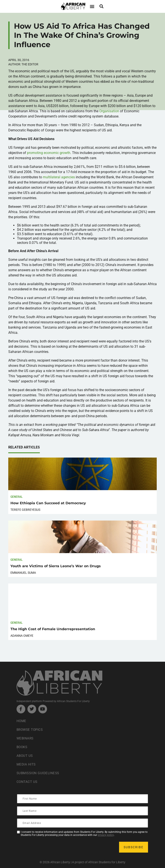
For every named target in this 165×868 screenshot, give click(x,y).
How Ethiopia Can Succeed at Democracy (48, 503)
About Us (25, 756)
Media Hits (27, 764)
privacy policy (106, 835)
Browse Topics (31, 730)
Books (23, 747)
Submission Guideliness (39, 773)
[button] (92, 6)
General (17, 497)
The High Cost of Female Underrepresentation (53, 629)
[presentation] (51, 847)
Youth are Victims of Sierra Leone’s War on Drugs (56, 566)
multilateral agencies (59, 177)
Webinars (25, 738)
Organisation (109, 111)
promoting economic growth (49, 153)
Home (22, 721)
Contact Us (27, 782)
